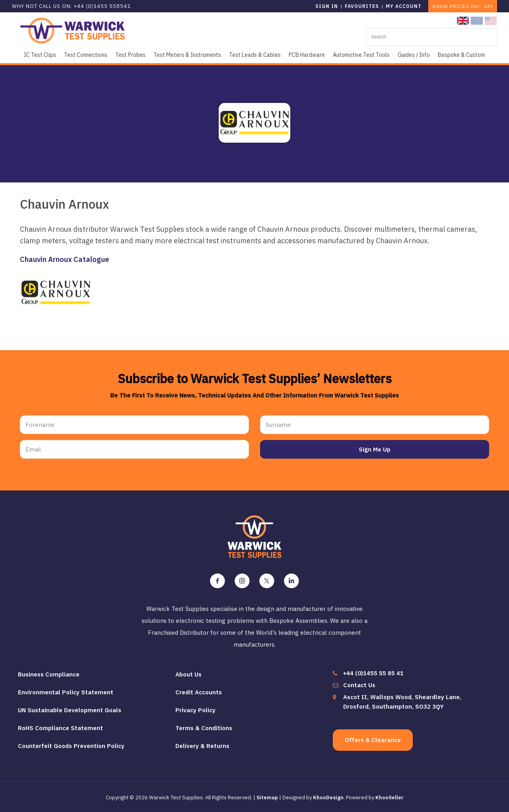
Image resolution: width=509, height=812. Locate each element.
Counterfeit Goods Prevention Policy (71, 746)
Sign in (327, 6)
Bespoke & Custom (461, 55)
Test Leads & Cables (255, 55)
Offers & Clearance (373, 740)
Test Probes (130, 55)
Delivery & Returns (202, 746)
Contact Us (359, 685)
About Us (188, 674)
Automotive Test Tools (361, 55)
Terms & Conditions (204, 728)
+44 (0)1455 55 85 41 (373, 673)
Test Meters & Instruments (187, 55)
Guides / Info (414, 55)
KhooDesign (328, 797)
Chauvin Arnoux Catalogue (64, 259)
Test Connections (86, 55)
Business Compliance (49, 674)
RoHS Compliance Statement (60, 728)
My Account (404, 6)
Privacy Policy (195, 710)
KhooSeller (390, 797)
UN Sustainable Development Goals (70, 710)
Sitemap (267, 797)
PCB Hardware (307, 55)
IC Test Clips (40, 55)
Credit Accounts (199, 692)
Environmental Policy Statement (66, 692)
